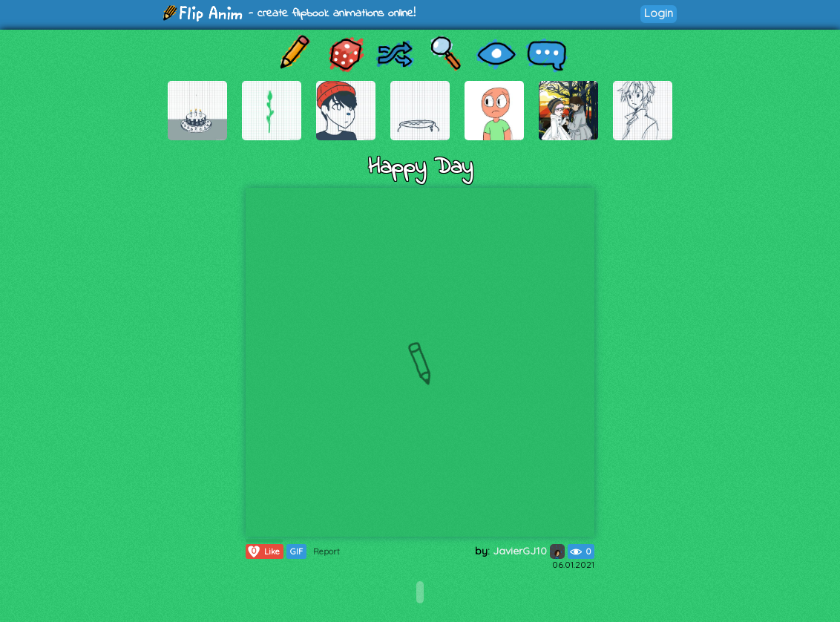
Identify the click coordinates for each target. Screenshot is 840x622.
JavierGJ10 (529, 551)
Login (659, 13)
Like (263, 551)
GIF (296, 551)
